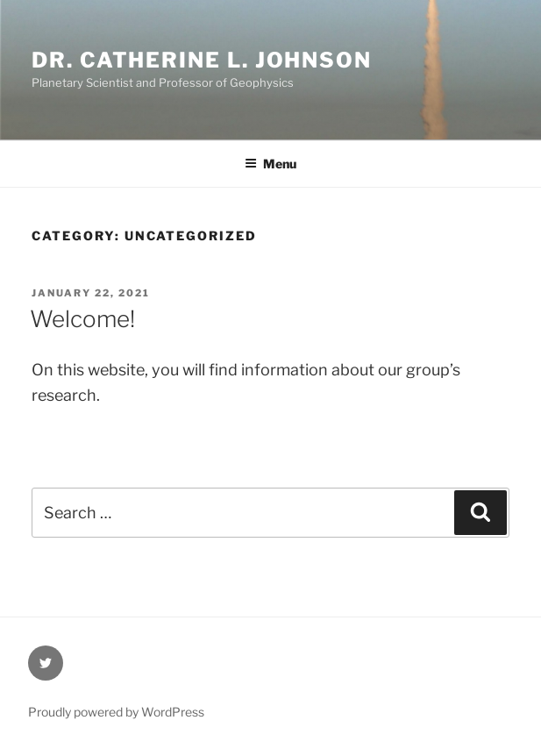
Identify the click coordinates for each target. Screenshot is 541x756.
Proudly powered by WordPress (116, 712)
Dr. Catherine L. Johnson (202, 60)
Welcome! (82, 319)
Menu (270, 164)
